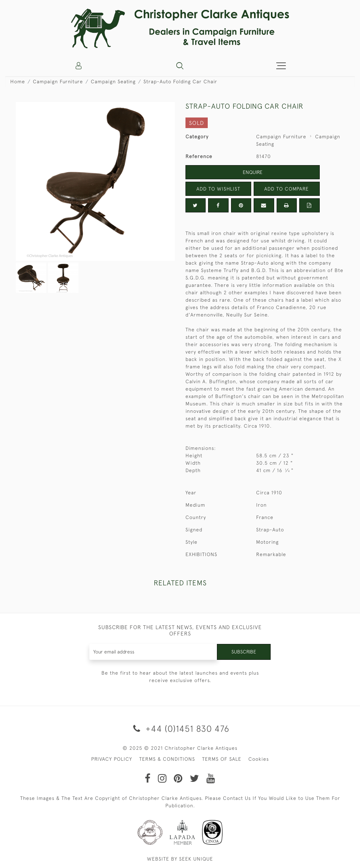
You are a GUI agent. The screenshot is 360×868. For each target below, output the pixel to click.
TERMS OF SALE (222, 759)
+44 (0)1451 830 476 (180, 728)
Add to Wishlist (218, 189)
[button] (180, 66)
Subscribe (244, 652)
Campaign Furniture (58, 82)
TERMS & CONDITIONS (167, 759)
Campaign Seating (113, 82)
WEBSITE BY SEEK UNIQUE (180, 859)
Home (18, 82)
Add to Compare (287, 189)
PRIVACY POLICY (112, 759)
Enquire (253, 172)
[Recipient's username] (153, 652)
